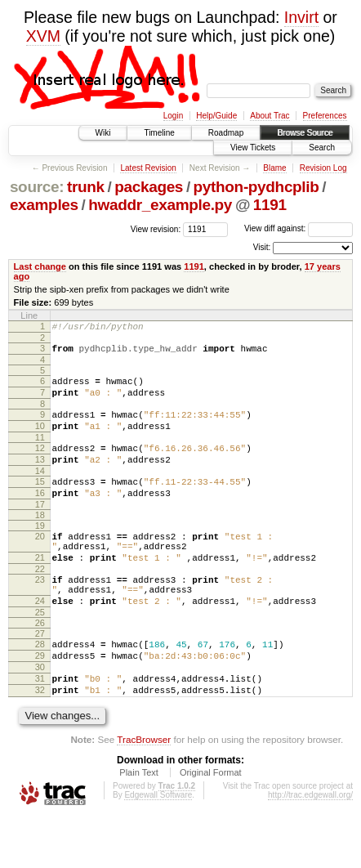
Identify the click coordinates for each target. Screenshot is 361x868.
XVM (43, 36)
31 (40, 725)
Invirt (301, 17)
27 (40, 673)
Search (322, 148)
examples (44, 205)
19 (40, 550)
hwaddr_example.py (160, 205)
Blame (274, 168)
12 (40, 463)
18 (40, 539)
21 (40, 587)
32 (40, 739)
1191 (270, 205)
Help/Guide (216, 116)
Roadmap (226, 133)
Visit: (262, 247)
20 (40, 561)
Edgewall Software (158, 846)
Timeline (159, 133)
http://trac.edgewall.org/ (310, 846)
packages (149, 187)
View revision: (156, 228)
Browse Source (305, 133)
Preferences (325, 116)
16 (40, 515)
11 (40, 452)
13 (40, 477)
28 (40, 683)
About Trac (270, 116)
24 (40, 638)
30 (40, 711)
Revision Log (323, 168)
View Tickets (253, 148)
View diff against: (299, 228)
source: (37, 187)
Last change (40, 266)
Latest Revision (148, 168)
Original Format (211, 824)
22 (40, 601)
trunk (86, 187)
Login (173, 116)
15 (40, 501)
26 (40, 662)
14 (40, 490)
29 (40, 697)
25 (40, 651)
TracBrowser (144, 791)
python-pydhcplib (256, 187)
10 (40, 438)
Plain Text (139, 824)
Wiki (103, 133)
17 (40, 529)
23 (40, 611)
